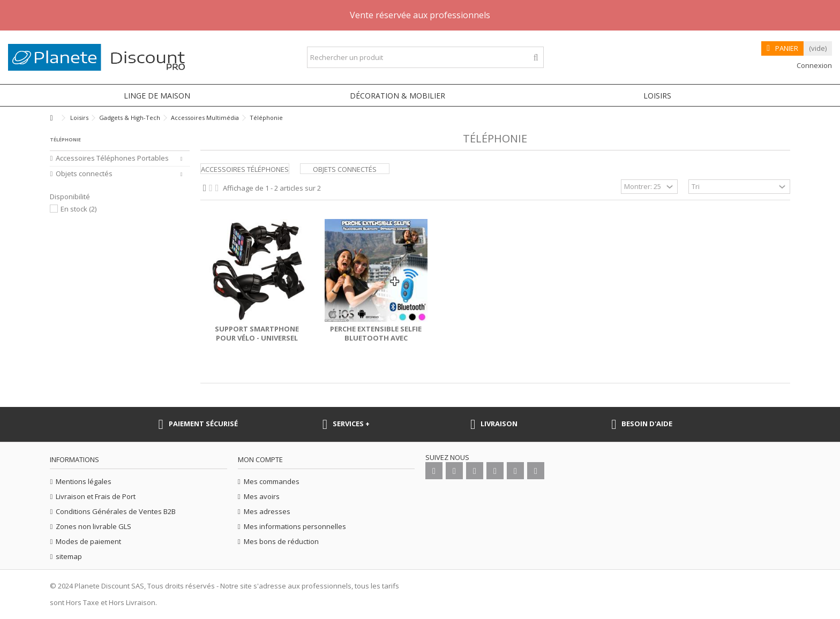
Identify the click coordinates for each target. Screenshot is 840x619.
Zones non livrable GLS (93, 527)
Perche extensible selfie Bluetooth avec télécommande (376, 338)
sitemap (69, 557)
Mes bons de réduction (281, 542)
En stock (78, 209)
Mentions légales (84, 482)
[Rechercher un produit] (536, 58)
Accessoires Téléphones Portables (112, 158)
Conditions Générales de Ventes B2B (116, 512)
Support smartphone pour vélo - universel (257, 333)
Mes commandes (272, 482)
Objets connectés (345, 169)
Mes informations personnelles (295, 527)
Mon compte (260, 459)
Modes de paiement (88, 542)
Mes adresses (267, 512)
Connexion (813, 65)
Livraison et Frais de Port (96, 497)
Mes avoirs (262, 497)
